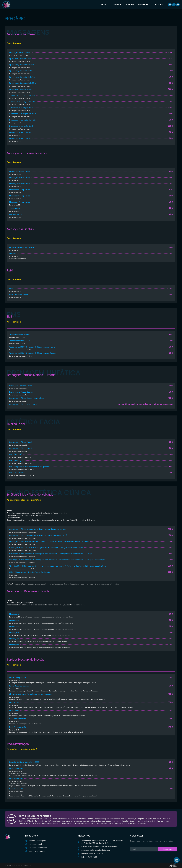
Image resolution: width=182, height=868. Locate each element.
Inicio (103, 5)
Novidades (143, 5)
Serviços (116, 5)
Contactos (158, 5)
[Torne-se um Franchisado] (12, 819)
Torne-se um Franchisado (36, 816)
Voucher (130, 5)
